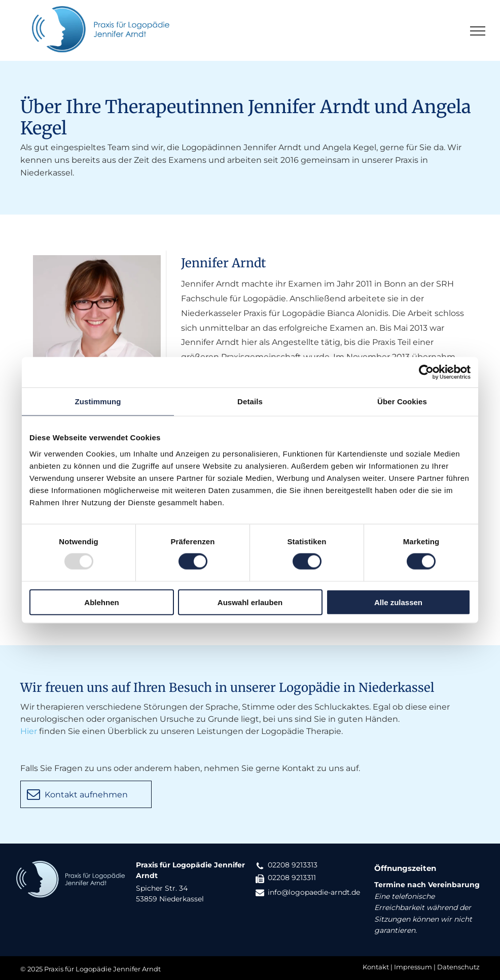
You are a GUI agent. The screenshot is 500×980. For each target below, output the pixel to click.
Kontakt (376, 967)
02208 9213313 (293, 865)
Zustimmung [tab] (98, 401)
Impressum (413, 967)
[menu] (478, 31)
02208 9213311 (292, 878)
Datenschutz (458, 967)
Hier (29, 731)
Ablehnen (101, 602)
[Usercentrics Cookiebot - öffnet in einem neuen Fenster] (426, 372)
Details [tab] (250, 401)
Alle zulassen (398, 602)
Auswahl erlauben (250, 602)
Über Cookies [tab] (402, 401)
